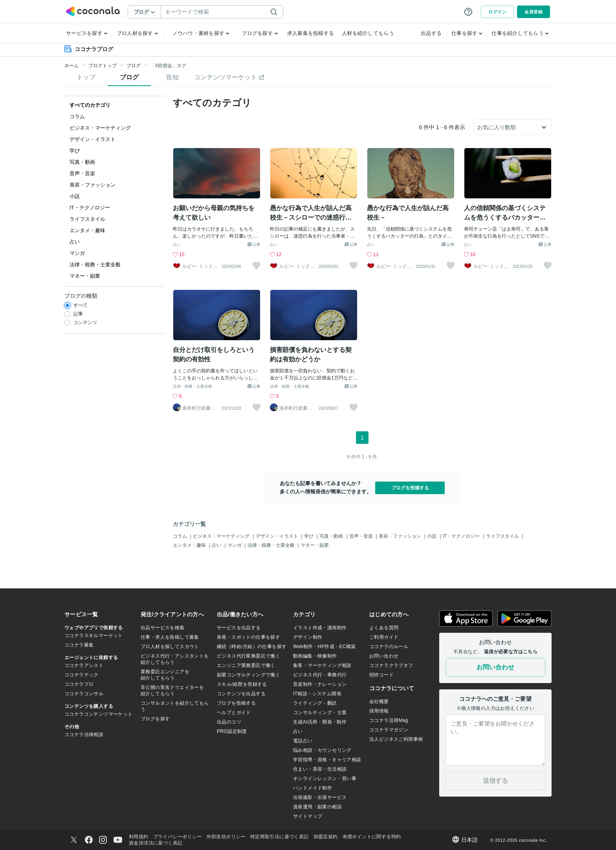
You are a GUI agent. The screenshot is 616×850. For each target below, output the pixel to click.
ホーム (71, 66)
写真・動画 (332, 536)
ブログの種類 (81, 296)
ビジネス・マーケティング (222, 536)
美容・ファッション (401, 536)
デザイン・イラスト (278, 536)
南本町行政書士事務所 (199, 408)
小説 (432, 536)
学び (309, 536)
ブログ (134, 66)
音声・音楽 (362, 536)
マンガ (235, 545)
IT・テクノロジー (462, 536)
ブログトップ (103, 66)
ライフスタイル (503, 536)
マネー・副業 (315, 545)
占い (177, 245)
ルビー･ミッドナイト (200, 266)
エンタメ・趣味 (190, 545)
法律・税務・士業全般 (192, 387)
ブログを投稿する (410, 488)
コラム (181, 536)
